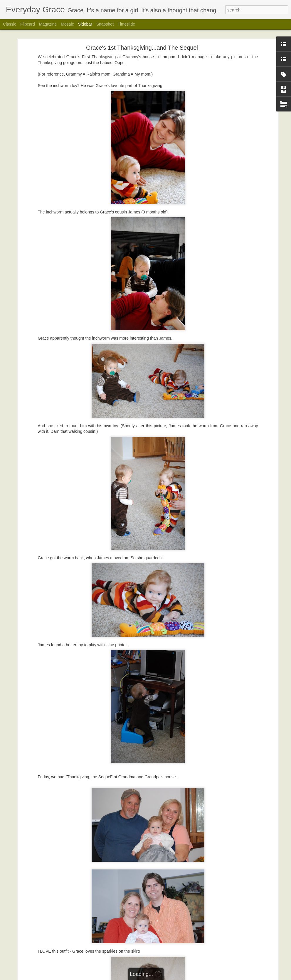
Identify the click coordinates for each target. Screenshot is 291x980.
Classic (10, 24)
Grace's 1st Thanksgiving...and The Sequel (142, 47)
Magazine (48, 24)
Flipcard (28, 24)
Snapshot (105, 24)
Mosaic (67, 24)
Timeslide (126, 24)
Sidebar (85, 24)
